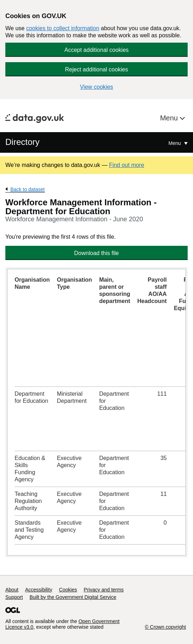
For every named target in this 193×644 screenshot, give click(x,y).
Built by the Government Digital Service (73, 597)
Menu (170, 118)
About (12, 590)
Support (14, 597)
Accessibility (38, 590)
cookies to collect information (62, 28)
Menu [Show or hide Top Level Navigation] (175, 143)
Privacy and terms (104, 590)
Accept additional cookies (97, 50)
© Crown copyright (165, 627)
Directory (22, 142)
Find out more (127, 165)
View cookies (96, 87)
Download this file (96, 253)
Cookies (68, 590)
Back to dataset (28, 189)
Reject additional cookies (97, 69)
